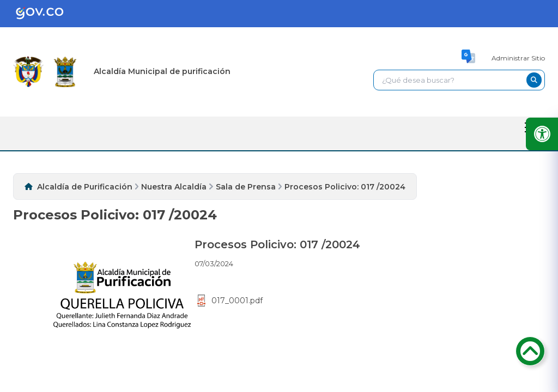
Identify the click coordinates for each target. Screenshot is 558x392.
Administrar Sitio (518, 58)
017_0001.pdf (230, 301)
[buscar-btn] (534, 80)
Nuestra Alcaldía (174, 187)
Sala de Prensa (246, 187)
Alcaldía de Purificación (85, 187)
